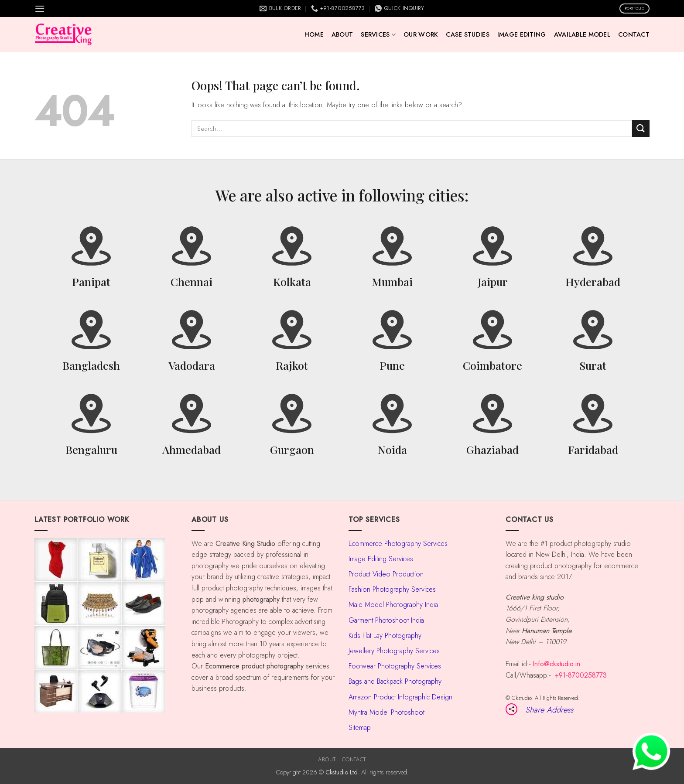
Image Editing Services (381, 559)
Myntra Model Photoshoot (386, 712)
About (342, 34)
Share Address (549, 710)
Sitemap (360, 728)
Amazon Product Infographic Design (400, 697)
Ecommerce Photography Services (398, 544)
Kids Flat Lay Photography (385, 636)
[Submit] (641, 128)
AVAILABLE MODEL (582, 34)
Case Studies (467, 34)
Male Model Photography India (393, 605)
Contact (634, 34)
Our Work (421, 34)
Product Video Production (386, 574)
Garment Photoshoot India (386, 620)
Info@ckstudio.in (556, 664)
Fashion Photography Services (392, 589)
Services (378, 34)
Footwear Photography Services (395, 666)
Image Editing (522, 34)
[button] (40, 9)
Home (314, 34)
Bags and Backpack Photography (395, 681)
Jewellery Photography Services (394, 651)
